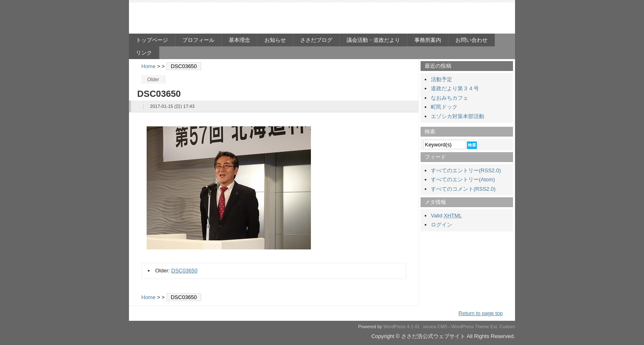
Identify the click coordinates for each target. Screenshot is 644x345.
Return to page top (481, 313)
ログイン (442, 225)
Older (153, 80)
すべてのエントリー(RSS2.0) (466, 170)
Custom (507, 327)
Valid (446, 216)
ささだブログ (316, 40)
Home (148, 66)
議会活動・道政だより (373, 40)
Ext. (494, 327)
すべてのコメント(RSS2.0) (463, 189)
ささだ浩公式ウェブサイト (209, 19)
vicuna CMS (435, 327)
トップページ (152, 40)
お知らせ (275, 40)
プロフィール (198, 40)
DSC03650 (184, 271)
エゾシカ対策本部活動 (458, 116)
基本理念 (239, 40)
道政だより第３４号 (455, 88)
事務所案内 (428, 40)
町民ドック (444, 107)
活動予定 (442, 79)
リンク (144, 53)
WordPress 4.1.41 (401, 327)
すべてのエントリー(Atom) (463, 179)
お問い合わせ (471, 40)
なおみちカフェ (450, 98)
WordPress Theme (470, 327)
